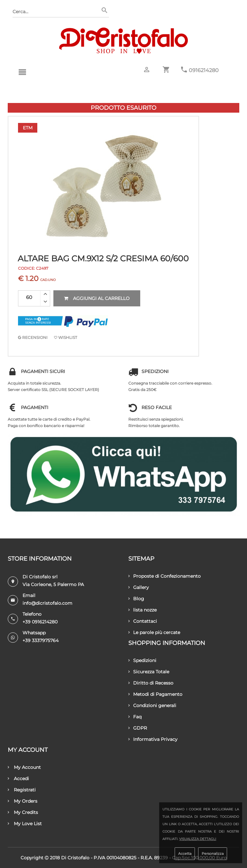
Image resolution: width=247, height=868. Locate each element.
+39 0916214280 (40, 622)
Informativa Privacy (153, 739)
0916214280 (204, 70)
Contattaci (143, 621)
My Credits (23, 812)
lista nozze (142, 610)
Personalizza (213, 854)
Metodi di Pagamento (155, 694)
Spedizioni (142, 660)
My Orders (23, 801)
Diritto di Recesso (151, 683)
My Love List (25, 824)
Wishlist (66, 337)
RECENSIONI (33, 337)
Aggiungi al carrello (97, 298)
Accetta (185, 854)
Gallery (139, 587)
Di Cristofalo (75, 858)
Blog (136, 599)
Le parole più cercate (154, 632)
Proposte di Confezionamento (165, 576)
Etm (28, 128)
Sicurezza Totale (149, 672)
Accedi (18, 779)
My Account (24, 767)
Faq (135, 717)
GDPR (138, 728)
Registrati (22, 790)
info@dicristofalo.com (47, 603)
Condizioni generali (152, 705)
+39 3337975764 (41, 640)
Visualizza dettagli (198, 839)
